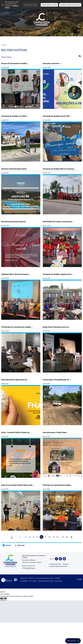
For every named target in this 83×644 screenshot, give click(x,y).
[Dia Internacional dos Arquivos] (21, 243)
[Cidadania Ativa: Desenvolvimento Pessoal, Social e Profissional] (21, 296)
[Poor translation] (4, 599)
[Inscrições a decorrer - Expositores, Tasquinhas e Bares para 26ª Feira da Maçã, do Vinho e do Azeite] (62, 85)
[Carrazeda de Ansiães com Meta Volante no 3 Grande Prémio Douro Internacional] (21, 137)
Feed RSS (4, 45)
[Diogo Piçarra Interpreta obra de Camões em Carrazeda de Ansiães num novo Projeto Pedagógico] (62, 348)
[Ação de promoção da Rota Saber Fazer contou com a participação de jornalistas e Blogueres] (21, 506)
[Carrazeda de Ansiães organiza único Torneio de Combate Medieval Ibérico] (62, 296)
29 (53, 537)
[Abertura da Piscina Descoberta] (21, 190)
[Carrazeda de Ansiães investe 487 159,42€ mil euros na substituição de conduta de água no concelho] (62, 137)
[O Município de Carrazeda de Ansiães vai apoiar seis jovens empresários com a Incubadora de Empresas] (21, 348)
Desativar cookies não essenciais (70, 5)
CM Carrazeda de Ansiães (42, 21)
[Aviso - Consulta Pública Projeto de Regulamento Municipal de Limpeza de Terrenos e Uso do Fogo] (21, 454)
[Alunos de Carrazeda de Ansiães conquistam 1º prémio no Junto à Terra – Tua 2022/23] (21, 85)
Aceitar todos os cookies (49, 5)
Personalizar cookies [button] (30, 5)
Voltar (8, 545)
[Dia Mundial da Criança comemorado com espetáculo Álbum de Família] (62, 243)
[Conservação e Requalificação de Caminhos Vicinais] (62, 401)
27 (46, 537)
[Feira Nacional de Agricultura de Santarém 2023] (21, 401)
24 (34, 537)
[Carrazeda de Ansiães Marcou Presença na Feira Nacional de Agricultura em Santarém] (62, 190)
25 (38, 537)
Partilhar (21, 545)
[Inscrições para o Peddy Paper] (62, 454)
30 (57, 537)
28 (50, 537)
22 (26, 537)
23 (30, 537)
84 (67, 537)
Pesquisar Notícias (6, 57)
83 (63, 537)
